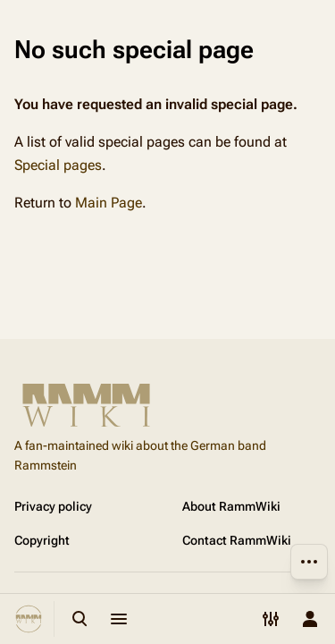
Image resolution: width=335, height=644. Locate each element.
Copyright (42, 540)
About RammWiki (231, 506)
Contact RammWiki (237, 540)
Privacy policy (53, 506)
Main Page (109, 203)
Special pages (58, 165)
